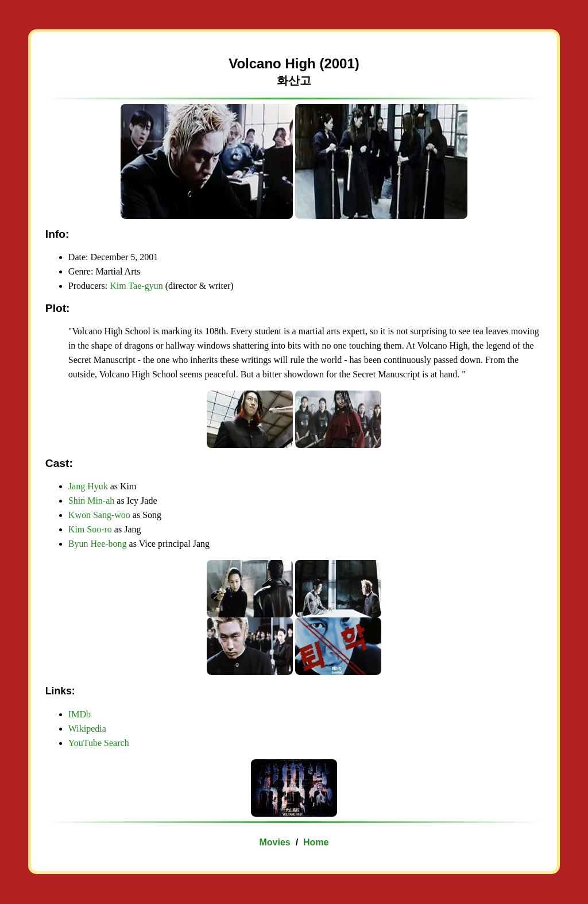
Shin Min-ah (91, 501)
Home (316, 842)
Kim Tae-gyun (136, 286)
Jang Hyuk (88, 486)
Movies (275, 842)
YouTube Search (99, 743)
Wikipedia (87, 729)
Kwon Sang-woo (99, 515)
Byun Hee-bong (98, 544)
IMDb (80, 714)
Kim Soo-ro (90, 529)
